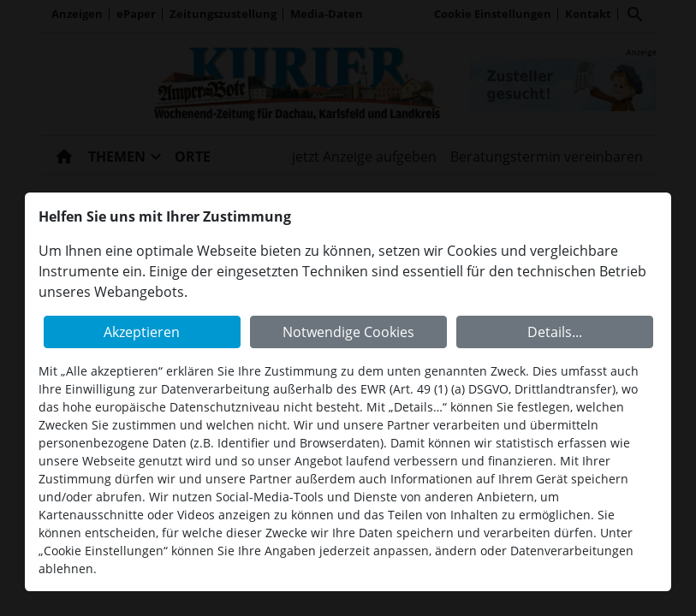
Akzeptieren (142, 332)
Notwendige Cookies (348, 332)
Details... (555, 332)
